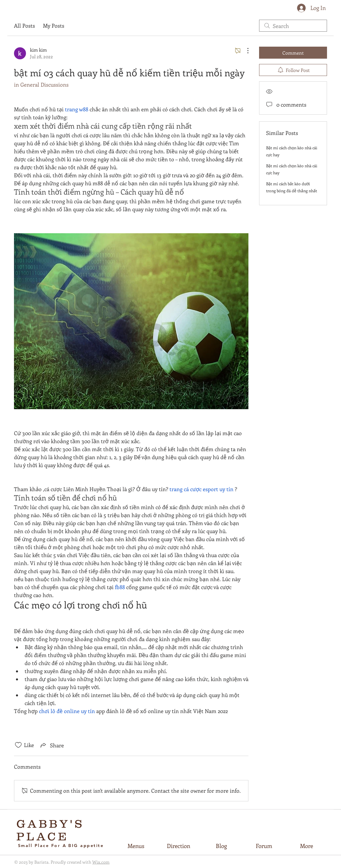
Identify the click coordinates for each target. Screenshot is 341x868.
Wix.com (101, 862)
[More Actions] (244, 51)
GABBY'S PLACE (50, 830)
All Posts (24, 25)
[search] (293, 26)
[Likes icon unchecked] (18, 745)
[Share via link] (52, 745)
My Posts (54, 25)
